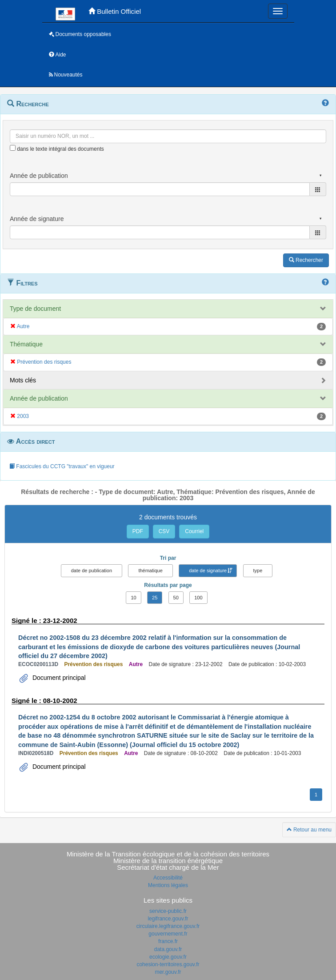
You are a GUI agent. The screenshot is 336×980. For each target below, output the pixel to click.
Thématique (26, 344)
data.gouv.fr (168, 949)
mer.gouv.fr (168, 972)
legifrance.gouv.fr (168, 919)
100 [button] (198, 598)
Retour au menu (309, 830)
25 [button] (155, 598)
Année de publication (39, 398)
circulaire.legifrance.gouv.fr (168, 926)
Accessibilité (168, 878)
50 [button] (176, 598)
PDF (138, 531)
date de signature (208, 570)
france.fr (168, 941)
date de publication (92, 570)
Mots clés (23, 380)
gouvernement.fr (168, 934)
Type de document (35, 309)
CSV (164, 531)
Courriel (194, 531)
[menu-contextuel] (13, 148)
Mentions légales (168, 885)
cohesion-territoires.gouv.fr (168, 964)
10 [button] (133, 598)
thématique (150, 570)
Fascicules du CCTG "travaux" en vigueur (62, 466)
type (258, 570)
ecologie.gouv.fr (168, 957)
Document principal (58, 678)
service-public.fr (168, 911)
